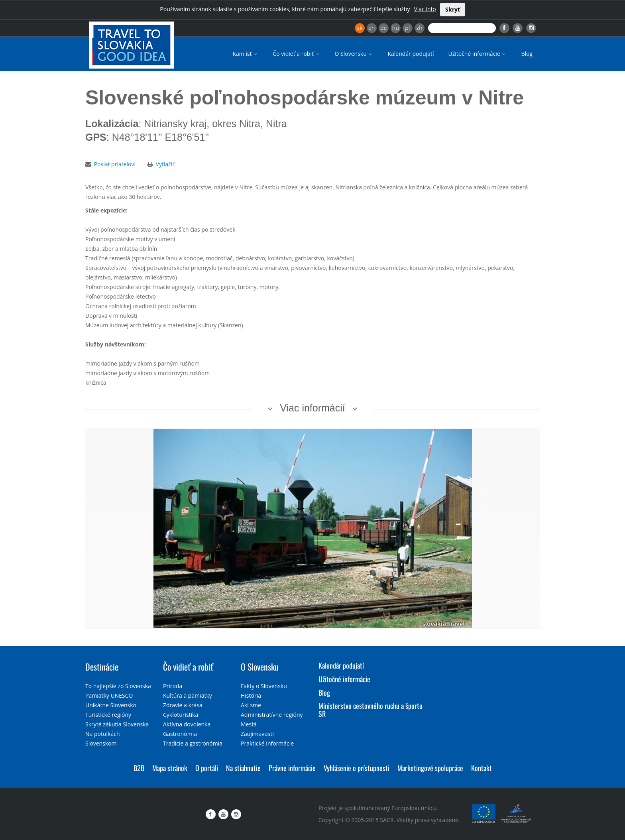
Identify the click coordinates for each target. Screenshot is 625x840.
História (251, 695)
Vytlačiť (165, 164)
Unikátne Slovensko (111, 705)
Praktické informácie (267, 743)
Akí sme (251, 705)
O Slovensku (354, 54)
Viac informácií (312, 408)
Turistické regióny (108, 715)
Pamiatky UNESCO (109, 695)
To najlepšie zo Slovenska (118, 686)
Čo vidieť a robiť (296, 54)
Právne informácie (292, 768)
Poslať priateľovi (115, 164)
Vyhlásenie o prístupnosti (357, 768)
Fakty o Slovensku (264, 686)
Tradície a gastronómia (193, 743)
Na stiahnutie (243, 768)
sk (360, 28)
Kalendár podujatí (411, 54)
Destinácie (102, 667)
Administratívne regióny (272, 715)
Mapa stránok (170, 768)
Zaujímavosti (257, 734)
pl (407, 28)
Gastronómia (180, 734)
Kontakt (482, 768)
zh (420, 28)
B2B (139, 768)
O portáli (207, 768)
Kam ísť (245, 54)
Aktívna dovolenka (187, 724)
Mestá (249, 724)
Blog (527, 54)
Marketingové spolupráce (430, 768)
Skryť (453, 9)
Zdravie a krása (183, 705)
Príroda (173, 686)
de (383, 28)
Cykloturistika (181, 715)
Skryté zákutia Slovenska (117, 724)
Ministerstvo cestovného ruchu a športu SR (370, 710)
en (371, 28)
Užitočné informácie (477, 54)
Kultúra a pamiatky (188, 695)
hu (396, 28)
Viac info (425, 9)
